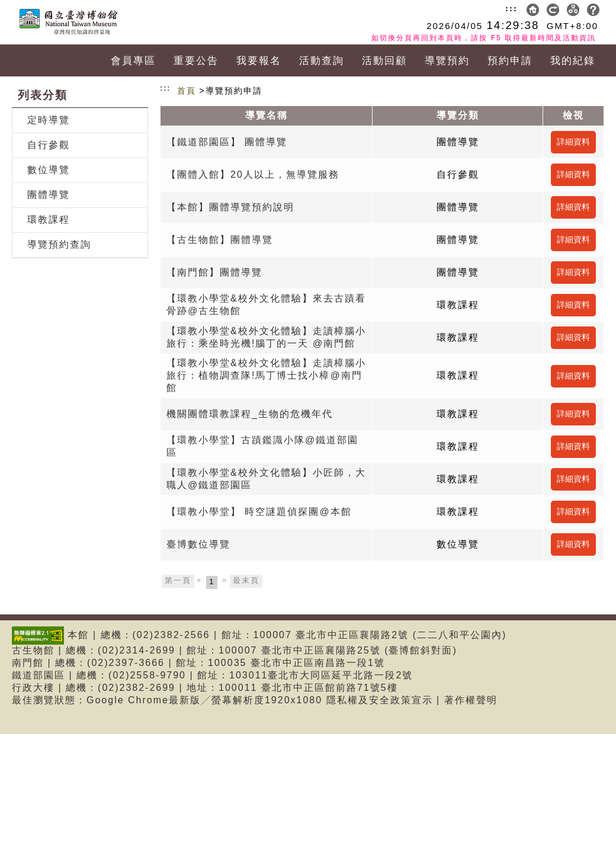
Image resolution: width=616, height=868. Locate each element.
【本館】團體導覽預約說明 (230, 207)
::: (511, 8)
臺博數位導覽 (198, 544)
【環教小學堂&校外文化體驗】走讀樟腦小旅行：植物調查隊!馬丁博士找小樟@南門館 (266, 375)
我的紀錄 (573, 61)
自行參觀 (49, 145)
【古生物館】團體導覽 (220, 240)
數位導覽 (49, 170)
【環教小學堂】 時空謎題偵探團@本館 (259, 512)
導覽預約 (447, 61)
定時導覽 (49, 120)
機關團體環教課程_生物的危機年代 (250, 414)
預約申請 (510, 61)
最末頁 (246, 580)
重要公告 (196, 61)
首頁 (187, 91)
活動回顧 (384, 61)
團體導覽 (49, 195)
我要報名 (259, 61)
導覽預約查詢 (59, 244)
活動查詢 (322, 61)
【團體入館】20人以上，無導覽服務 (253, 174)
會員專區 (133, 61)
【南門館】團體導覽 (214, 272)
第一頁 (178, 580)
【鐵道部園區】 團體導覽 (227, 142)
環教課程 (49, 220)
